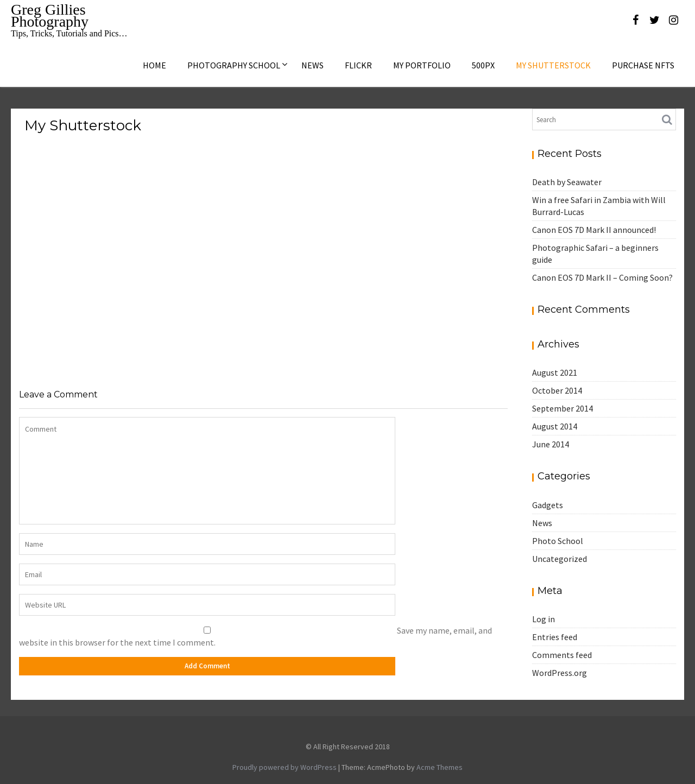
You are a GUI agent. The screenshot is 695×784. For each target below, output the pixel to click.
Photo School (558, 541)
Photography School (234, 65)
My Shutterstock (553, 65)
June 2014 (551, 444)
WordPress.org (560, 673)
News (312, 65)
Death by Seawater (567, 182)
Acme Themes (440, 767)
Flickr (358, 65)
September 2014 (563, 408)
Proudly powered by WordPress (285, 767)
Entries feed (555, 637)
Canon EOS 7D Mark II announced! (594, 230)
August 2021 (555, 372)
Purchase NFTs (643, 65)
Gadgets (548, 505)
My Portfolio (422, 65)
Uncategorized (560, 559)
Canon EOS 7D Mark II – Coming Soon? (602, 277)
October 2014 (557, 390)
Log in (544, 619)
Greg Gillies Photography (50, 15)
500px (483, 65)
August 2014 (555, 426)
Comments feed (562, 655)
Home (154, 65)
